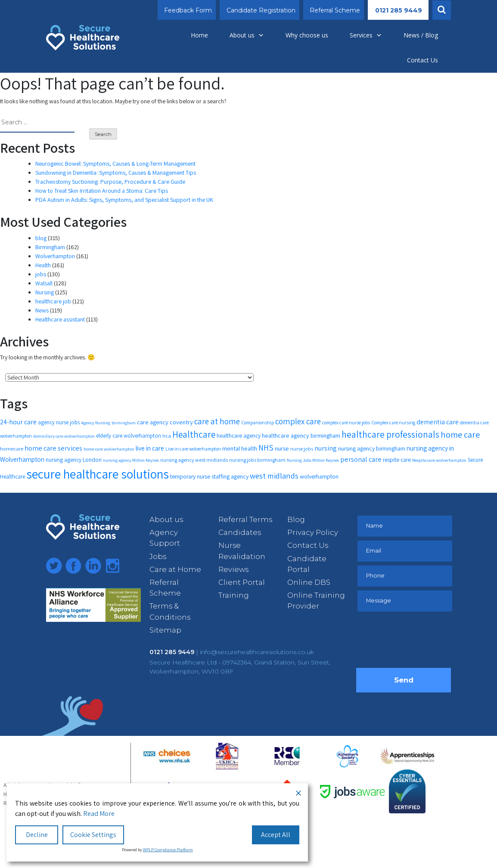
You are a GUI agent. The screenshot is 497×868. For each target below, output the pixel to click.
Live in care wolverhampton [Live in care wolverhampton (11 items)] (193, 449)
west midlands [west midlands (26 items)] (274, 476)
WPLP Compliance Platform (168, 850)
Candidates (240, 532)
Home (199, 35)
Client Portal (242, 582)
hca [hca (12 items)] (167, 436)
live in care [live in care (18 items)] (150, 448)
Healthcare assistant (60, 319)
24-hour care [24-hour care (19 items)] (18, 422)
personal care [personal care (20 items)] (361, 459)
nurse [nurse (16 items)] (282, 448)
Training (234, 595)
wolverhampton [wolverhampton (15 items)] (319, 476)
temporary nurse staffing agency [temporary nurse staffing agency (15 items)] (209, 476)
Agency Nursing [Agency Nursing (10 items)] (96, 423)
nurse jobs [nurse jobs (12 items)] (302, 449)
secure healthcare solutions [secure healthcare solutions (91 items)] (98, 474)
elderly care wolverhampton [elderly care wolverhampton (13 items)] (129, 436)
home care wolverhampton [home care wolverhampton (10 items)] (109, 449)
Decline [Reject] (37, 835)
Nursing (45, 292)
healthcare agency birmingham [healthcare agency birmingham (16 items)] (301, 435)
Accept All (276, 835)
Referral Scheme (335, 10)
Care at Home (175, 569)
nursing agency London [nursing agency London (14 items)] (74, 460)
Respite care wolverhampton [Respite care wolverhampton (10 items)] (439, 460)
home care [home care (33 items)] (460, 434)
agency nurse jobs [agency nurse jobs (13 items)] (59, 422)
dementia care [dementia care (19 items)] (438, 422)
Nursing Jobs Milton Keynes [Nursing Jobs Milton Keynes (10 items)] (313, 460)
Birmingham (50, 247)
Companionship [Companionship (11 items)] (258, 422)
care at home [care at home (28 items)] (217, 421)
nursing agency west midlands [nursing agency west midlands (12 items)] (194, 460)
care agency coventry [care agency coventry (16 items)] (165, 422)
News (42, 310)
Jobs (158, 556)
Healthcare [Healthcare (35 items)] (194, 434)
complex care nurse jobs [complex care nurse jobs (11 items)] (346, 422)
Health (43, 265)
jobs (41, 274)
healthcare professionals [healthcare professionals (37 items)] (390, 434)
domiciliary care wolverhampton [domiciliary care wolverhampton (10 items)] (64, 436)
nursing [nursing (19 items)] (326, 448)
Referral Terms (245, 519)
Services (366, 35)
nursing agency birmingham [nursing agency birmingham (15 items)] (372, 448)
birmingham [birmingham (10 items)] (124, 423)
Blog (296, 519)
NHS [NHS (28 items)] (266, 448)
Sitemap (165, 630)
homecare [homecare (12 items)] (12, 449)
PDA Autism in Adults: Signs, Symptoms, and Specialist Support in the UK (124, 200)
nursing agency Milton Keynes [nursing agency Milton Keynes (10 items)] (131, 460)
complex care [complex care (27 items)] (298, 421)
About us (247, 35)
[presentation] (422, 642)
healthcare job (53, 301)
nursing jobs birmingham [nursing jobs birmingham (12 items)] (257, 460)
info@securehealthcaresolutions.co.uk (257, 652)
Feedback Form (188, 10)
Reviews (233, 569)
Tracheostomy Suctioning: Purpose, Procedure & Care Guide (110, 182)
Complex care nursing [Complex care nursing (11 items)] (393, 422)
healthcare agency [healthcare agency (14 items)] (239, 436)
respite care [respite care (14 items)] (397, 460)
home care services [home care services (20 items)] (53, 448)
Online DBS (309, 582)
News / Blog (421, 35)
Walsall (44, 283)
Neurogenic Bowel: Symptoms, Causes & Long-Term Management (115, 164)
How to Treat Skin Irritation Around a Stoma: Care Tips (102, 191)
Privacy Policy (313, 532)
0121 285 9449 (399, 10)
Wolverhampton (55, 256)
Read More (99, 814)
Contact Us (422, 60)
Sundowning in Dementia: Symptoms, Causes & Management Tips (116, 173)
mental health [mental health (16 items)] (240, 448)
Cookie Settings (93, 835)
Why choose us (307, 35)
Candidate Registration (261, 10)
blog (41, 238)
